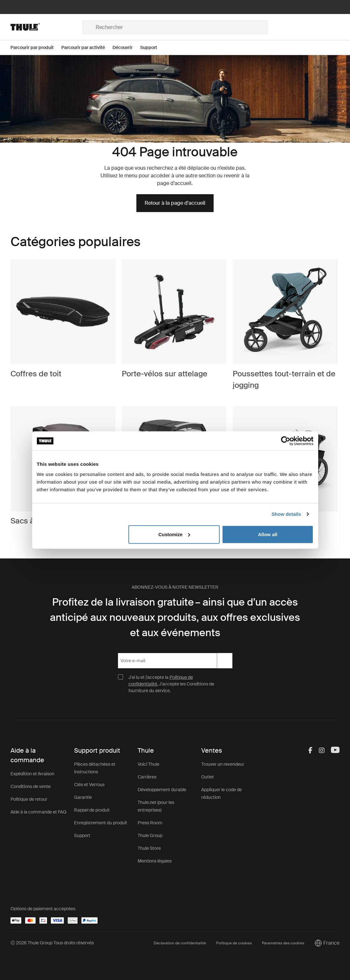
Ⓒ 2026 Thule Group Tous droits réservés (52, 943)
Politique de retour (29, 799)
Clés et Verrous (89, 785)
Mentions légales (155, 861)
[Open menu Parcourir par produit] (36, 48)
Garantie (83, 797)
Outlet (208, 777)
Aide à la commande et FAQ (38, 812)
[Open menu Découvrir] (126, 48)
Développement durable (162, 790)
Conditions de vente (31, 786)
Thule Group (150, 835)
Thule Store (149, 848)
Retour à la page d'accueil (175, 203)
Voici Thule (148, 764)
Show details (286, 514)
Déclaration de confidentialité (180, 943)
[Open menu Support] (152, 48)
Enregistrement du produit (101, 823)
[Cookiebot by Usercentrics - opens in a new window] (286, 441)
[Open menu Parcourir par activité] (87, 48)
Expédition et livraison (32, 774)
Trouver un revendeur (223, 764)
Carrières (147, 777)
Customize (174, 534)
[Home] (47, 27)
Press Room (150, 823)
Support (82, 835)
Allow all (268, 534)
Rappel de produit (92, 810)
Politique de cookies (234, 943)
